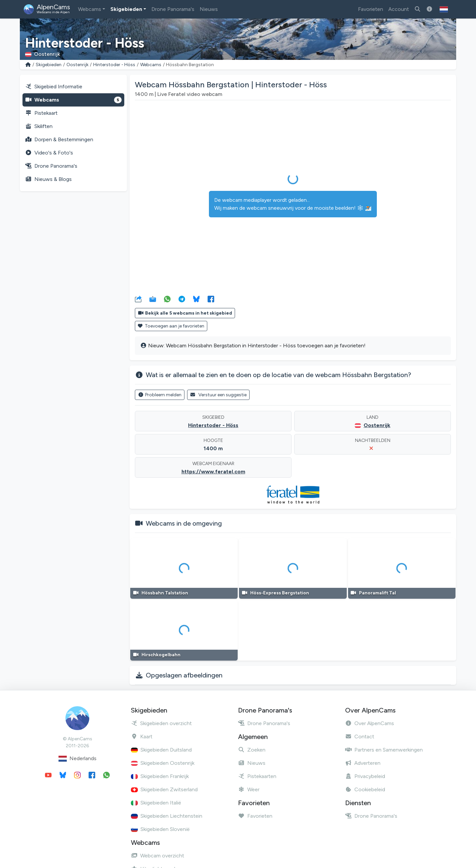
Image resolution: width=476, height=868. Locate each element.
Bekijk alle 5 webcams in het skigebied (185, 313)
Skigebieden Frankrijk (160, 776)
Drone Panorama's (173, 9)
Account (399, 9)
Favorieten (371, 9)
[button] (444, 9)
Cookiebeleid (365, 789)
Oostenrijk (78, 65)
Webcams (90, 9)
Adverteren (363, 763)
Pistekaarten (257, 776)
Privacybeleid (365, 776)
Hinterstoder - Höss (114, 65)
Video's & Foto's (49, 153)
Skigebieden (126, 9)
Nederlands (78, 759)
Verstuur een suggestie (218, 395)
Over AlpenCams (370, 723)
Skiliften (39, 126)
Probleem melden (160, 395)
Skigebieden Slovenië (160, 829)
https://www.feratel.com (213, 472)
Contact (360, 737)
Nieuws (209, 9)
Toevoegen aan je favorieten (171, 326)
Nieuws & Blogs (48, 179)
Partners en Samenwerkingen (384, 750)
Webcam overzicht (158, 856)
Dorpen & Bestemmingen (59, 139)
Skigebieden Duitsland (161, 750)
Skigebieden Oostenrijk (163, 763)
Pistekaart (41, 113)
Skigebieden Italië (156, 803)
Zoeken (252, 750)
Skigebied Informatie (54, 87)
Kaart (142, 737)
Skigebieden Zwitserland (164, 789)
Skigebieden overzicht (161, 723)
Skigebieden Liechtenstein (167, 816)
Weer (249, 789)
